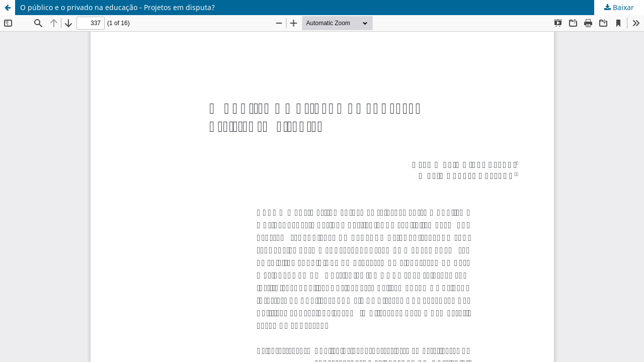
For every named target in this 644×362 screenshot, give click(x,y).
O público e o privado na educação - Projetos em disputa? (117, 7)
